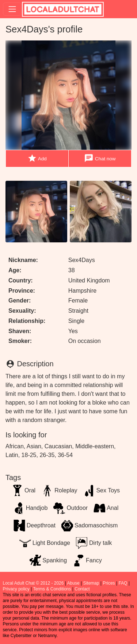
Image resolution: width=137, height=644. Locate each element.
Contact (82, 589)
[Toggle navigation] (12, 9)
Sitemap (91, 583)
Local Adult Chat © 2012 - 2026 (33, 583)
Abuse (73, 583)
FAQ (123, 583)
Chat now (100, 158)
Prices (109, 583)
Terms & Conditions (52, 589)
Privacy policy (16, 589)
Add (37, 158)
